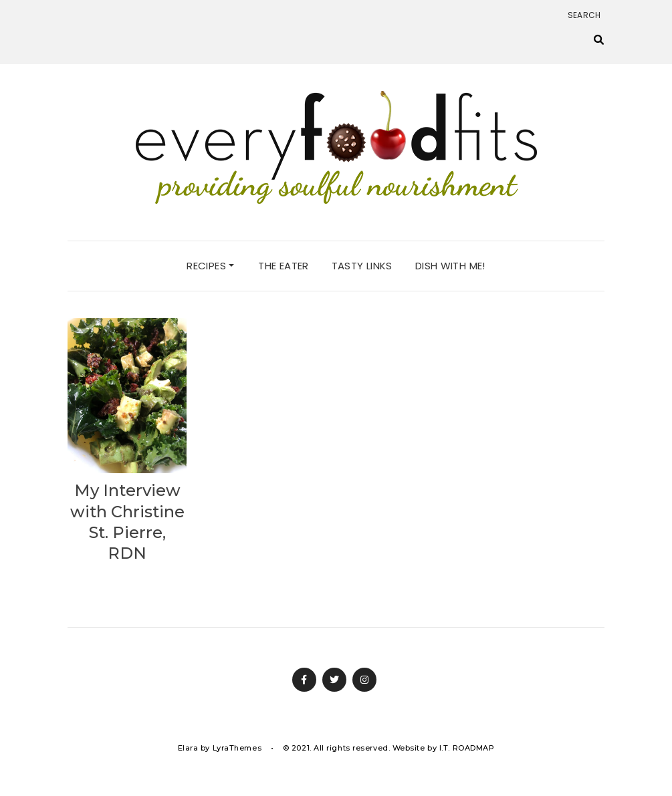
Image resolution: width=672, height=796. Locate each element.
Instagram (364, 680)
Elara (188, 748)
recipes (210, 266)
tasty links (362, 266)
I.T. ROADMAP (467, 748)
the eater (283, 266)
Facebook (304, 680)
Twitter (334, 680)
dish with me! (450, 266)
